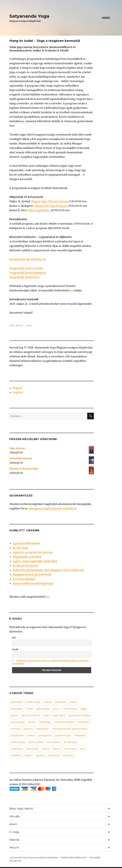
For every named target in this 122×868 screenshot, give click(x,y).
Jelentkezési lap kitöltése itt (27, 259)
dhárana (60, 702)
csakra (47, 702)
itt (71, 290)
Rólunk (14, 848)
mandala (83, 722)
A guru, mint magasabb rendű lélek (35, 561)
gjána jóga (43, 709)
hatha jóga (70, 709)
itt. (48, 597)
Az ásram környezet (25, 566)
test (82, 749)
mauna (28, 729)
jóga (46, 715)
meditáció (42, 729)
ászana (40, 755)
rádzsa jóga (18, 742)
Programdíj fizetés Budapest (28, 273)
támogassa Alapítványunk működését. (53, 508)
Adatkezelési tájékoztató (74, 858)
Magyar (17, 388)
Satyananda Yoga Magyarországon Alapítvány (34, 858)
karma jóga (18, 722)
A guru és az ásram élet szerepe (33, 552)
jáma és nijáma (31, 715)
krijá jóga (45, 722)
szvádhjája (70, 742)
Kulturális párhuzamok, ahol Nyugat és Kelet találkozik (48, 570)
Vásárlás (14, 840)
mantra (15, 729)
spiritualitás (36, 742)
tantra (56, 749)
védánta (16, 755)
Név (14, 638)
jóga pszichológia (79, 715)
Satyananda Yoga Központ (51, 206)
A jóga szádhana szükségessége (33, 583)
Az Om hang (20, 548)
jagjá (83, 709)
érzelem (68, 755)
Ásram (13, 824)
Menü (106, 18)
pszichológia (63, 735)
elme (29, 709)
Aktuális (14, 816)
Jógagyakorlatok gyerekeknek (32, 574)
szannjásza (53, 742)
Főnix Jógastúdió (39, 210)
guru (56, 709)
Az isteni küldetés (24, 579)
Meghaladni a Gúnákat (27, 557)
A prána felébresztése (26, 543)
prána (31, 735)
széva (45, 749)
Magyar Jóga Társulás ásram (49, 201)
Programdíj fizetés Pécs (25, 277)
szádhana (17, 749)
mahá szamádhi (64, 722)
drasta (73, 702)
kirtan (32, 722)
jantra (14, 715)
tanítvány (70, 749)
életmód (54, 755)
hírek (29, 325)
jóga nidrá (59, 715)
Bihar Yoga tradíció (21, 809)
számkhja (32, 749)
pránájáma (45, 735)
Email (15, 649)
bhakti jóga (33, 702)
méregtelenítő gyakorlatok (70, 729)
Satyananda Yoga (29, 16)
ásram (29, 755)
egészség (17, 709)
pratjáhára (17, 735)
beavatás (16, 702)
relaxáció (80, 735)
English (18, 392)
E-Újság (14, 832)
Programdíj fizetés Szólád (26, 268)
